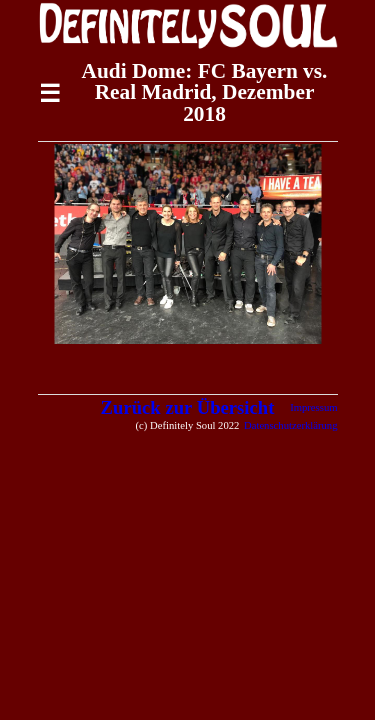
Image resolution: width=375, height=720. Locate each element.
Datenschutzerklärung (291, 425)
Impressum (313, 407)
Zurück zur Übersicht (188, 407)
